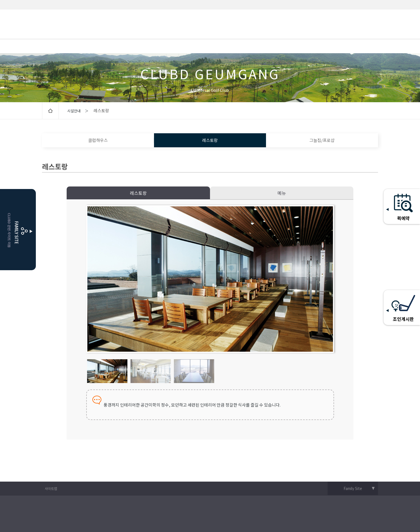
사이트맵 (51, 488)
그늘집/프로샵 (322, 140)
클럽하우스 (98, 140)
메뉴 (282, 193)
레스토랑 (210, 140)
